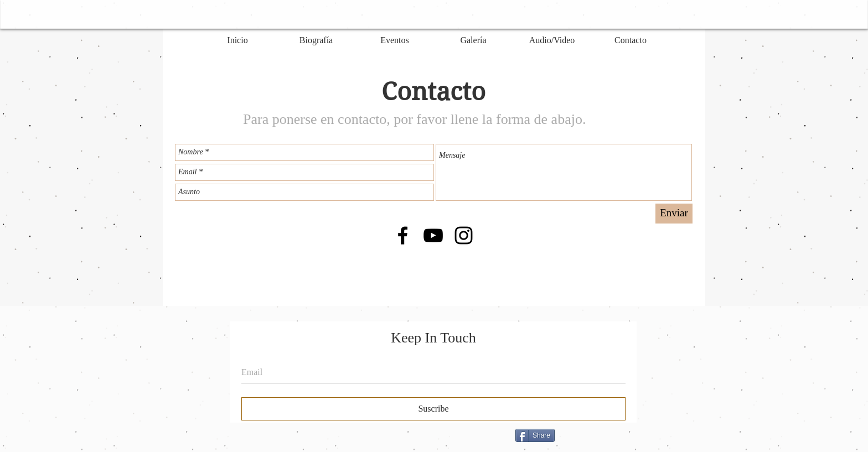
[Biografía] (316, 40)
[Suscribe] (433, 409)
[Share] (535, 435)
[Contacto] (631, 40)
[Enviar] (674, 214)
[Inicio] (237, 40)
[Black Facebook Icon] (403, 235)
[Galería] (473, 40)
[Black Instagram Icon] (464, 235)
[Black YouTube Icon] (433, 235)
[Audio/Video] (552, 40)
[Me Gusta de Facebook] (628, 440)
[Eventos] (395, 40)
